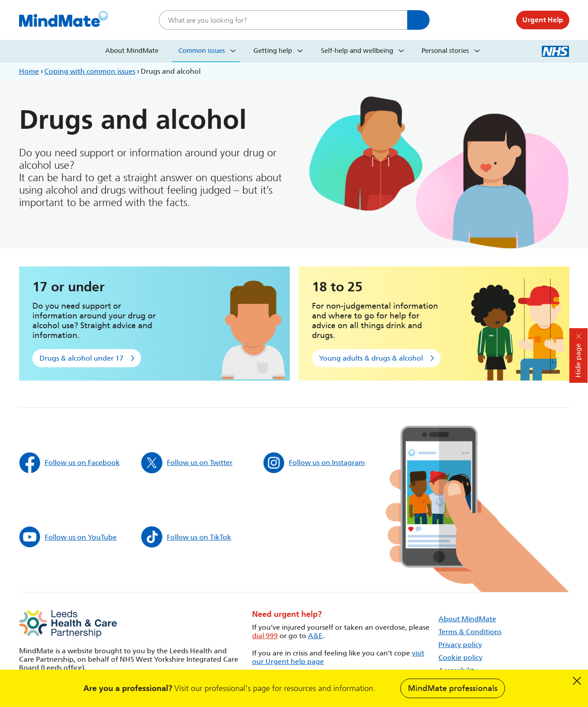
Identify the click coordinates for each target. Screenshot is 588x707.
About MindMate (132, 51)
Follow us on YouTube (68, 537)
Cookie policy (460, 657)
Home (29, 71)
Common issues (202, 51)
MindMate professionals (453, 688)
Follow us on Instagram (314, 463)
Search (418, 20)
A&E (315, 636)
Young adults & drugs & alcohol (371, 358)
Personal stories (445, 51)
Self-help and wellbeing (357, 51)
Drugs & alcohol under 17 (81, 358)
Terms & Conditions (470, 632)
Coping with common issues (90, 71)
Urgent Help (543, 20)
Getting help (273, 51)
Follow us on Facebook (69, 463)
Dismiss (577, 681)
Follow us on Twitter (187, 463)
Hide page (578, 360)
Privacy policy (460, 645)
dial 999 (265, 636)
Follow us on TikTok (186, 537)
